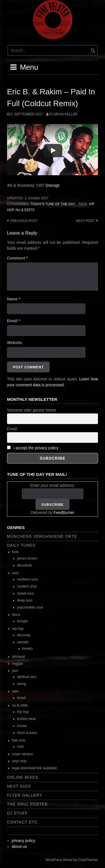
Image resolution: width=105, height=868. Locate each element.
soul (15, 573)
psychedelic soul (30, 607)
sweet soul (25, 593)
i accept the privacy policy (36, 448)
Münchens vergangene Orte (42, 536)
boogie (22, 621)
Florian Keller (63, 114)
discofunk (25, 565)
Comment (17, 258)
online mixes (23, 777)
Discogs (53, 185)
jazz (15, 671)
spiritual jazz (27, 677)
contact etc (22, 822)
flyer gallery (25, 795)
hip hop (18, 629)
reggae (17, 664)
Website (14, 343)
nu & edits (25, 210)
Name (14, 299)
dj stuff (17, 813)
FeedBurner (64, 513)
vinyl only (19, 761)
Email (14, 321)
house (22, 726)
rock (20, 747)
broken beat (26, 719)
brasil (21, 698)
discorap (24, 635)
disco (16, 615)
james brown (27, 558)
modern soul (27, 586)
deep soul (25, 600)
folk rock (19, 740)
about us (19, 846)
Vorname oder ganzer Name (32, 410)
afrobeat (18, 657)
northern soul (27, 579)
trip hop (23, 712)
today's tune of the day (53, 204)
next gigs (19, 786)
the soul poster (27, 804)
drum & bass (27, 733)
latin (15, 691)
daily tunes (21, 545)
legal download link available (34, 768)
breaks (27, 649)
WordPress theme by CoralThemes (72, 860)
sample (23, 642)
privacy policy (24, 841)
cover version (23, 754)
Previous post (24, 221)
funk (15, 552)
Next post (85, 221)
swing (22, 684)
